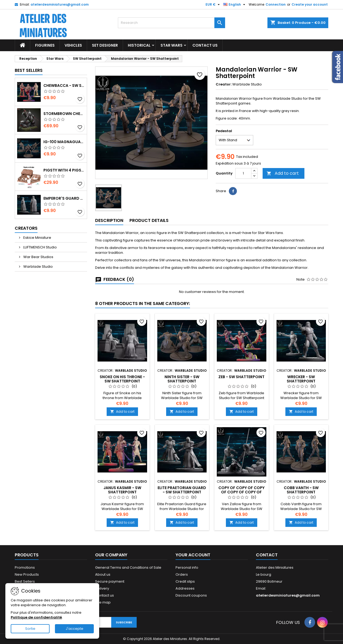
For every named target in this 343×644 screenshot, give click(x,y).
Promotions (25, 567)
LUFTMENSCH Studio (40, 247)
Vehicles (73, 45)
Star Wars (171, 45)
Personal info (187, 567)
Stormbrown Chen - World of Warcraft (64, 114)
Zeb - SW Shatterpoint (241, 377)
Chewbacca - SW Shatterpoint (64, 85)
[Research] (171, 23)
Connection (276, 4)
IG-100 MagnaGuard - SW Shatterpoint (64, 142)
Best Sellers (29, 70)
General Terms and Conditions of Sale (128, 567)
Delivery (102, 588)
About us (103, 574)
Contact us (105, 595)
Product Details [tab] (149, 220)
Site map (103, 602)
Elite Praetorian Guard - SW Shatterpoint (182, 490)
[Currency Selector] (213, 5)
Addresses (185, 588)
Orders (182, 574)
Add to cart (283, 173)
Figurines (45, 45)
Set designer (105, 45)
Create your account (310, 4)
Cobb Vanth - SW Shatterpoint (301, 490)
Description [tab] (109, 220)
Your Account (193, 555)
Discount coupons (191, 595)
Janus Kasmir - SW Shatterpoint (122, 490)
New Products (27, 574)
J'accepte (74, 629)
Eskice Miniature (37, 238)
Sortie (30, 629)
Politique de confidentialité (36, 617)
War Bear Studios (38, 257)
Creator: (224, 84)
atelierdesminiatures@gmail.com (60, 4)
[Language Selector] (235, 5)
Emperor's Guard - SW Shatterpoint (64, 198)
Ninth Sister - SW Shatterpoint (182, 379)
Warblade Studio (38, 267)
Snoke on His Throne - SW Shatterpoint (122, 379)
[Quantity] (243, 173)
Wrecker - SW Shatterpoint (301, 379)
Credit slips (185, 581)
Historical (139, 45)
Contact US (205, 45)
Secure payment (110, 581)
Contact (267, 555)
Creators (26, 228)
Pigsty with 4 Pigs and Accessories (64, 170)
